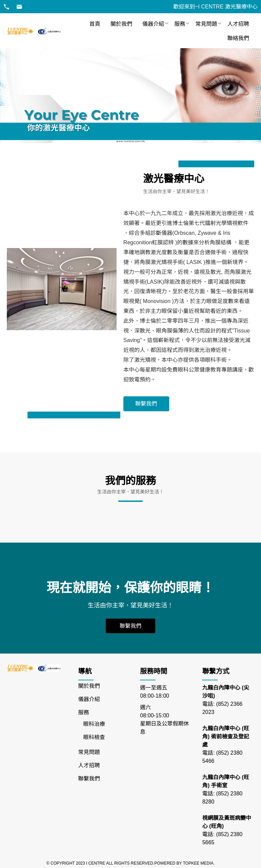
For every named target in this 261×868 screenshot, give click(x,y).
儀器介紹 (153, 24)
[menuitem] (95, 24)
